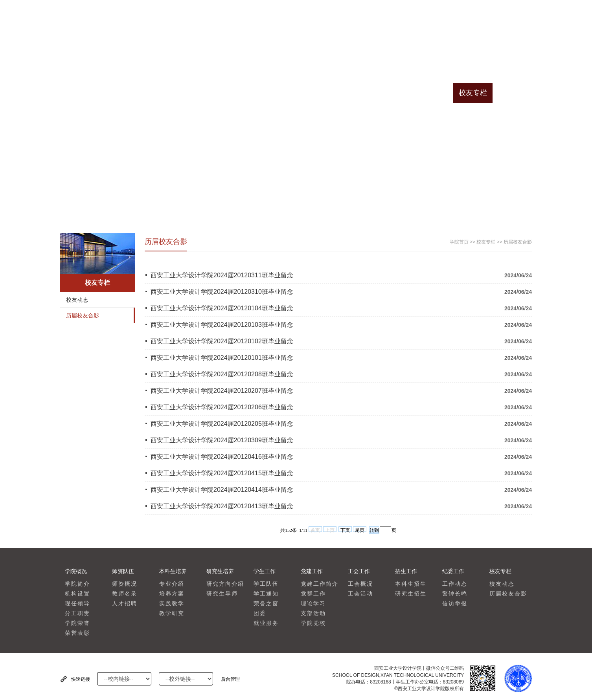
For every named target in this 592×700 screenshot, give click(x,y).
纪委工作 (434, 93)
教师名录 (125, 594)
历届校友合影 (83, 315)
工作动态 (455, 584)
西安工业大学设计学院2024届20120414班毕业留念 (222, 490)
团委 (260, 613)
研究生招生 (411, 594)
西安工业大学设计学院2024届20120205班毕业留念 (222, 424)
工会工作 (355, 93)
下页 (345, 530)
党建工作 (316, 93)
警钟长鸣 (455, 594)
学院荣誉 (77, 623)
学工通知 (266, 594)
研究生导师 (222, 594)
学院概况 (119, 93)
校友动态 (77, 300)
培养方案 (172, 594)
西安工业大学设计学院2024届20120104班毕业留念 (222, 308)
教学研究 (172, 613)
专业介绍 (172, 584)
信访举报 (455, 604)
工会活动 (360, 594)
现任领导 (77, 604)
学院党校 (313, 623)
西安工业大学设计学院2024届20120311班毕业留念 (222, 275)
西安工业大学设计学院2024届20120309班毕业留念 (222, 440)
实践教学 (172, 604)
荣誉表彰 (77, 633)
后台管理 (230, 679)
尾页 (360, 530)
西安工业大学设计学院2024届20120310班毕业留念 (222, 292)
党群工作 (313, 594)
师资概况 (125, 584)
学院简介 (77, 584)
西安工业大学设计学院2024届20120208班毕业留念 (222, 374)
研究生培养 (237, 93)
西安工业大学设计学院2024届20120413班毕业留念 (222, 506)
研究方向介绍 (225, 584)
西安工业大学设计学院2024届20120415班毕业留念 (222, 473)
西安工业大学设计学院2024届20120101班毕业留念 (222, 358)
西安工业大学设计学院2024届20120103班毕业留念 (222, 325)
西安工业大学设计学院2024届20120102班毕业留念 (222, 341)
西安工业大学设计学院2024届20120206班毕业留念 (222, 407)
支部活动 (313, 613)
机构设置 (77, 594)
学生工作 (276, 93)
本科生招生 (411, 584)
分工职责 (77, 613)
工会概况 (360, 584)
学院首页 (80, 93)
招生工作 (394, 93)
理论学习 (313, 604)
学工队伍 (266, 584)
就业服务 (266, 623)
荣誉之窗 (266, 604)
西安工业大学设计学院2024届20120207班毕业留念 (222, 391)
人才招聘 (125, 604)
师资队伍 (158, 93)
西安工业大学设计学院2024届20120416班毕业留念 (222, 457)
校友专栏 (473, 93)
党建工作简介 (320, 584)
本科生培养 (198, 93)
